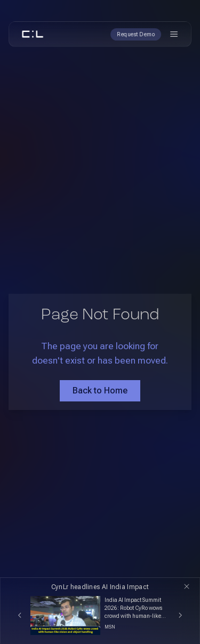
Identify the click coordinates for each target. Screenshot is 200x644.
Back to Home (100, 391)
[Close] (187, 586)
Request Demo (136, 34)
